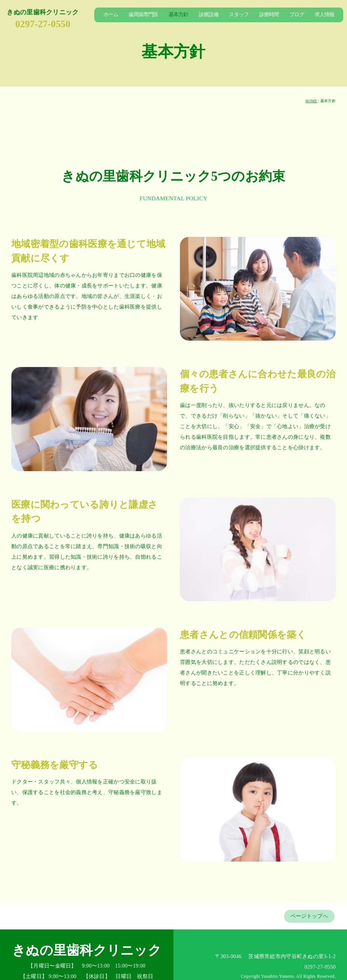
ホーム (111, 15)
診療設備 (209, 15)
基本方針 (178, 15)
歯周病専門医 (143, 15)
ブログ (297, 15)
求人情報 (324, 15)
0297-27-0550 (43, 24)
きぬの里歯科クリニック (43, 12)
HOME (311, 101)
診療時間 (269, 15)
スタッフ (239, 15)
